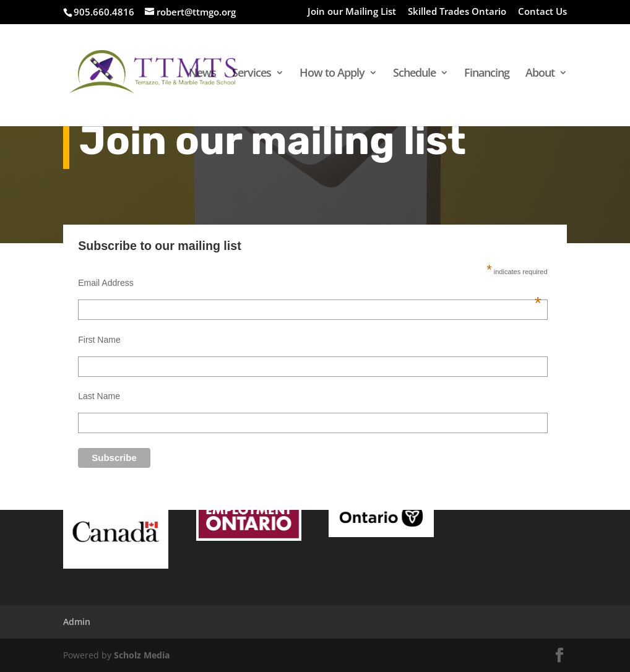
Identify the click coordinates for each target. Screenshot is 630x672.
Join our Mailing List (352, 12)
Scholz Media (142, 655)
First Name (99, 340)
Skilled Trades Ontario (457, 12)
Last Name (99, 396)
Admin (77, 622)
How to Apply (332, 74)
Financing (487, 74)
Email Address (309, 283)
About (540, 74)
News (202, 74)
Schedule (414, 74)
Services (252, 74)
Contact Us (542, 12)
